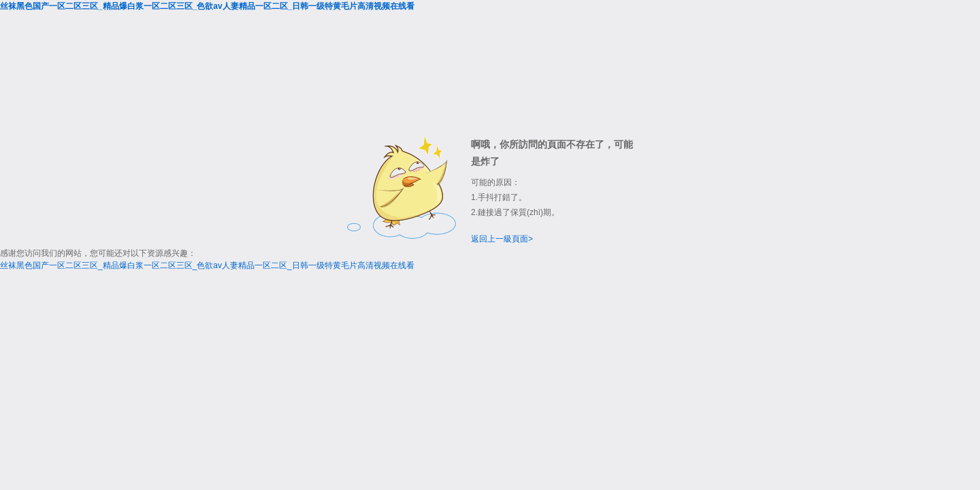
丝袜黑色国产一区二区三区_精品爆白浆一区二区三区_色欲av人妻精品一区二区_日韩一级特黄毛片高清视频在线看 (207, 6)
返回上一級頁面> (502, 239)
